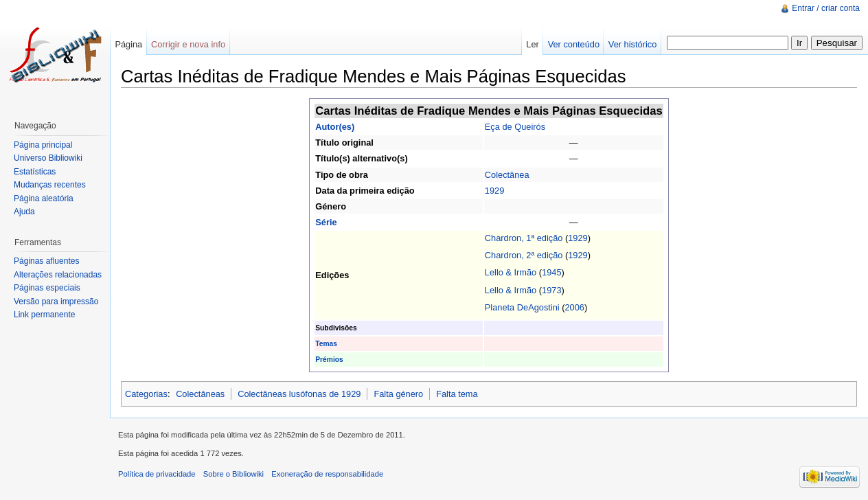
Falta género (398, 394)
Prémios (329, 360)
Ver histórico (632, 44)
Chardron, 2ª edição (524, 255)
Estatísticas (35, 172)
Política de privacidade (157, 474)
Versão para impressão (56, 302)
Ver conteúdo (574, 44)
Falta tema (457, 394)
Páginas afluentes (46, 261)
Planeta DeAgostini (522, 307)
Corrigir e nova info (188, 44)
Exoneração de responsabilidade (327, 474)
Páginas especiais (47, 288)
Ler (533, 44)
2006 (575, 307)
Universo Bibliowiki (48, 158)
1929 (494, 191)
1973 (551, 290)
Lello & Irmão (511, 272)
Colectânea (507, 175)
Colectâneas (200, 394)
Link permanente (44, 315)
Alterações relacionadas (58, 275)
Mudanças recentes (50, 185)
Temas (326, 344)
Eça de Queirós (515, 127)
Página (128, 44)
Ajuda (24, 212)
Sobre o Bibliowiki (233, 474)
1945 (551, 272)
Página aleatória (44, 198)
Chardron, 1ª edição (524, 238)
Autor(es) (335, 127)
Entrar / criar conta (826, 8)
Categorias (146, 394)
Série (326, 222)
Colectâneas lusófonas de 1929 (299, 394)
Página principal (43, 145)
